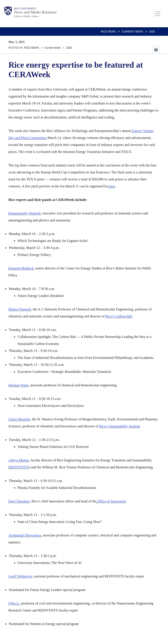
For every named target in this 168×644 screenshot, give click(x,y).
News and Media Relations (35, 12)
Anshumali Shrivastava (25, 535)
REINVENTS (19, 467)
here (112, 186)
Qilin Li (14, 603)
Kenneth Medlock (21, 268)
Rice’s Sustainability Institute (120, 426)
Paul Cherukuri (19, 501)
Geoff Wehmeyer (20, 576)
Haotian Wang (18, 385)
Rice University (25, 9)
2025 (152, 32)
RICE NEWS (108, 32)
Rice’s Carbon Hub (119, 316)
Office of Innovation (112, 501)
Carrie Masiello (19, 419)
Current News (132, 32)
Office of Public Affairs (26, 16)
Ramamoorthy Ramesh (24, 213)
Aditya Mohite (19, 460)
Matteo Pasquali (20, 309)
